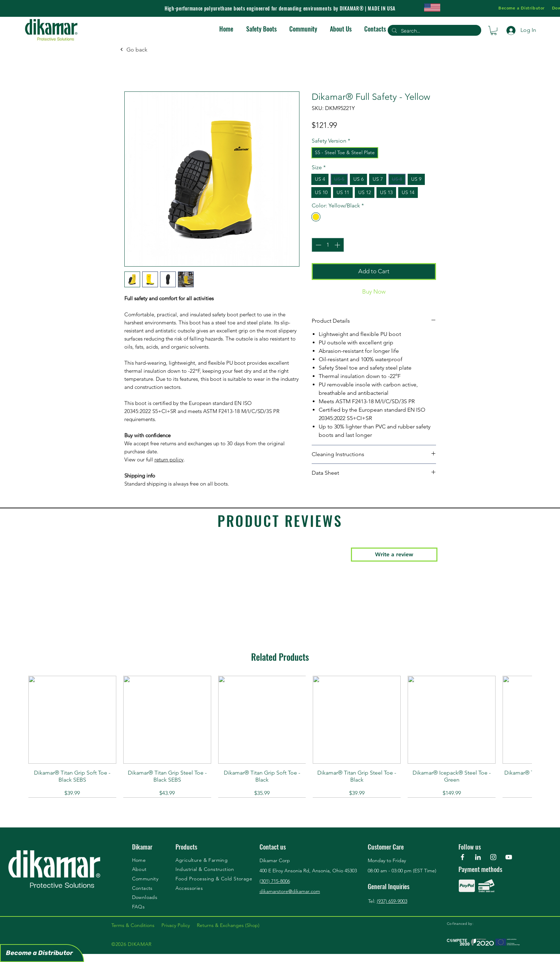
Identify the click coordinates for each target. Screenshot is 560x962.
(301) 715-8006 (275, 881)
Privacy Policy (179, 925)
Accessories (189, 888)
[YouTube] (509, 857)
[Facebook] (462, 857)
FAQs (139, 907)
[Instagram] (493, 857)
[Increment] (338, 245)
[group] (280, 737)
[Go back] (134, 49)
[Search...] (434, 31)
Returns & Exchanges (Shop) (228, 925)
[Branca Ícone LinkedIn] (478, 857)
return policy (169, 459)
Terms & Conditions (136, 925)
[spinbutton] (328, 245)
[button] (494, 30)
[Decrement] (318, 245)
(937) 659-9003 (392, 901)
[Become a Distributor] (42, 953)
